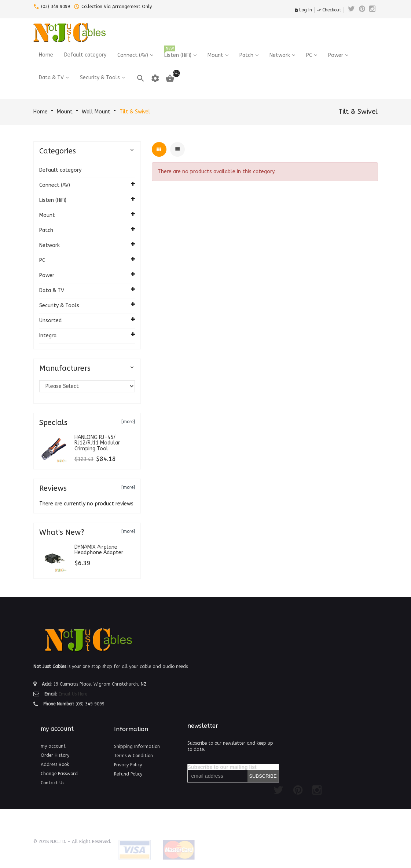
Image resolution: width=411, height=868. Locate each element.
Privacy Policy (128, 765)
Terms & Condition (133, 756)
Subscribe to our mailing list (222, 767)
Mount (65, 112)
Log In (303, 10)
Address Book (55, 765)
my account (53, 746)
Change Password (59, 774)
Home (41, 112)
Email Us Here (73, 694)
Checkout (329, 10)
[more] (128, 422)
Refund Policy (128, 774)
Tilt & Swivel (135, 112)
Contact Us (52, 783)
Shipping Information (137, 747)
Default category (60, 170)
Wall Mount (96, 112)
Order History (55, 755)
